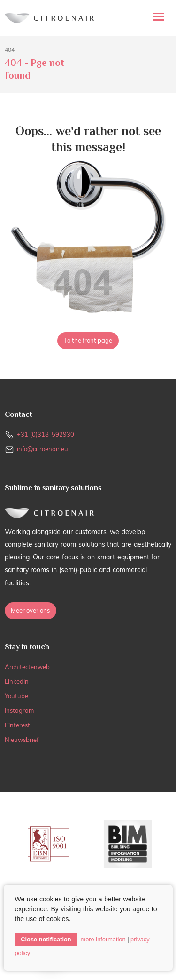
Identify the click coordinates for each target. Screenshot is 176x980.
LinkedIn (17, 681)
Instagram (19, 710)
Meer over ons (30, 610)
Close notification (46, 939)
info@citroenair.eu (42, 449)
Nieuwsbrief (22, 740)
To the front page (88, 340)
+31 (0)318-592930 (46, 434)
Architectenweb (27, 667)
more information (103, 939)
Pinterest (17, 725)
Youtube (16, 696)
